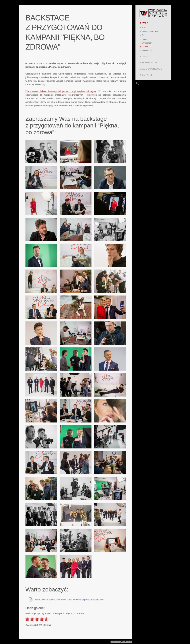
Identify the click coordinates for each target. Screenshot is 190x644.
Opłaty (145, 35)
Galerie (145, 47)
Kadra (145, 39)
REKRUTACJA (149, 62)
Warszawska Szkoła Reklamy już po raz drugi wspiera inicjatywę (61, 91)
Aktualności (147, 51)
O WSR (144, 23)
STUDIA (145, 56)
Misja (144, 27)
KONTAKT (146, 75)
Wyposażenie (148, 43)
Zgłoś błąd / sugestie (121, 642)
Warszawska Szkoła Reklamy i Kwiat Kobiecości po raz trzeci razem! (70, 599)
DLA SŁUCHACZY (151, 69)
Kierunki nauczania (150, 31)
